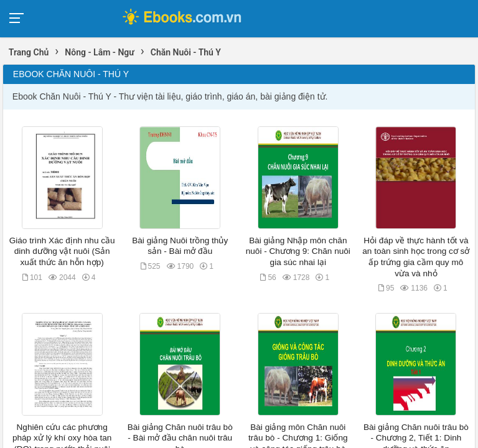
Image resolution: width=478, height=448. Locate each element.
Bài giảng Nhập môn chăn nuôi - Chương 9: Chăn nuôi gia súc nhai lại (298, 251)
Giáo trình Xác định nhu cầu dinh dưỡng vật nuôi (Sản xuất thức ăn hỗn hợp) (62, 251)
